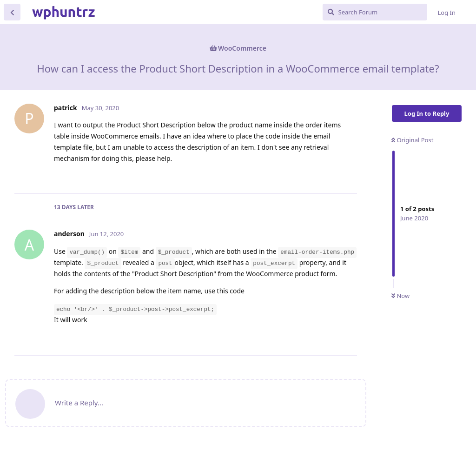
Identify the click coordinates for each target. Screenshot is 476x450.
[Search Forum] (375, 12)
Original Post (412, 140)
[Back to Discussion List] (12, 12)
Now (400, 296)
